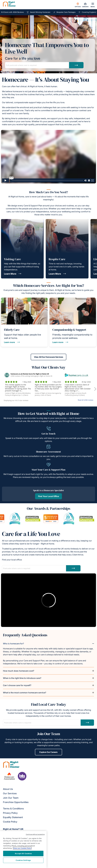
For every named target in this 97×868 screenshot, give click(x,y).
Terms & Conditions (13, 809)
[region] (23, 849)
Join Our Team (11, 798)
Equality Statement (13, 817)
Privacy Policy (10, 813)
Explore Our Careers (48, 752)
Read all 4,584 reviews (86, 400)
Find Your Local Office (48, 496)
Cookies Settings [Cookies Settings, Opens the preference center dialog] (23, 860)
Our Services (10, 793)
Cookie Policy (10, 822)
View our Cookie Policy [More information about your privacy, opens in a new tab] (22, 848)
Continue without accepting (35, 834)
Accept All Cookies (23, 853)
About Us (8, 789)
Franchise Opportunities (16, 802)
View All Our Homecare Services (49, 357)
